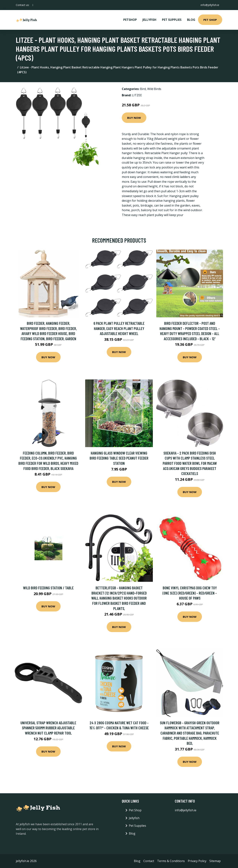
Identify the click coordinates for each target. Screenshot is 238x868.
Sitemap (215, 861)
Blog (191, 20)
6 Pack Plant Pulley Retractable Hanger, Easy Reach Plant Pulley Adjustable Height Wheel (119, 328)
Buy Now (134, 118)
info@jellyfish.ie (210, 5)
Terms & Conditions (171, 861)
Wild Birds (154, 89)
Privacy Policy (197, 861)
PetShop (130, 20)
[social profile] (33, 5)
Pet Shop (210, 20)
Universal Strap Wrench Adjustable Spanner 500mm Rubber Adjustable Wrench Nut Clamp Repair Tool (48, 728)
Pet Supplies (172, 20)
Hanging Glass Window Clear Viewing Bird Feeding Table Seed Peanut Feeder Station (119, 458)
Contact (149, 861)
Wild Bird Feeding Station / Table (48, 588)
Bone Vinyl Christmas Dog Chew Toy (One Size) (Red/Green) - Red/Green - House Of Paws (190, 593)
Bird (143, 89)
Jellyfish (149, 20)
